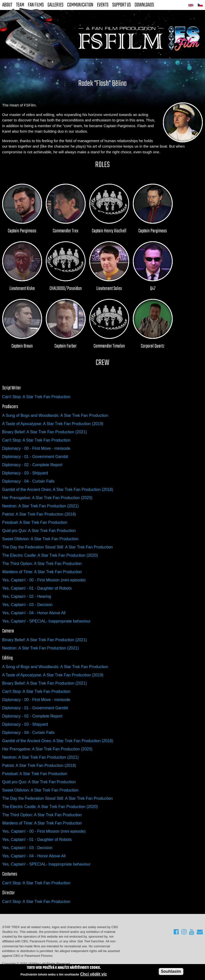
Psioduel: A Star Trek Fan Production (35, 522)
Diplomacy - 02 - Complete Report (32, 465)
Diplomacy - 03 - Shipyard (25, 473)
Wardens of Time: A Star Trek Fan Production (42, 572)
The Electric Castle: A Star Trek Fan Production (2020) (50, 555)
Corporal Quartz (153, 346)
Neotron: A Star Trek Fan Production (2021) (41, 506)
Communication (80, 5)
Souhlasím (171, 972)
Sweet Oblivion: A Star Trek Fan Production (40, 539)
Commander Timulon (109, 346)
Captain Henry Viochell (109, 231)
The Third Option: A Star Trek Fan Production (42, 564)
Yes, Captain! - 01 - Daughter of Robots (37, 588)
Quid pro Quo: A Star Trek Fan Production (39, 531)
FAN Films (36, 5)
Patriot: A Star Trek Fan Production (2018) (39, 514)
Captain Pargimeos (22, 231)
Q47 (153, 289)
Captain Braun (22, 346)
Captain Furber (66, 346)
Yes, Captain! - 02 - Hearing (27, 596)
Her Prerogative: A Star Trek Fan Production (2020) (47, 498)
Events (103, 5)
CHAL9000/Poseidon (66, 289)
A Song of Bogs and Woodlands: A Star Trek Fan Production (55, 415)
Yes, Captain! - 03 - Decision (27, 605)
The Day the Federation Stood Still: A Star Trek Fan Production (58, 547)
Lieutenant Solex (109, 289)
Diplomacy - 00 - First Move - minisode (36, 448)
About (7, 5)
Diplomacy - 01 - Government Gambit (35, 457)
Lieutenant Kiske (22, 289)
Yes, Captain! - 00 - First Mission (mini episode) (44, 580)
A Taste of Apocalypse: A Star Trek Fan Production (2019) (53, 424)
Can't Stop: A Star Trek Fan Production (36, 397)
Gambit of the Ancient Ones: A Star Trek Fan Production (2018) (58, 490)
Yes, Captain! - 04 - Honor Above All (34, 613)
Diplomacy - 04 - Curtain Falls (28, 481)
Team (20, 5)
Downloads (144, 5)
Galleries (55, 5)
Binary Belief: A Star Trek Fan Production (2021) (45, 432)
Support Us (122, 5)
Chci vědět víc (94, 974)
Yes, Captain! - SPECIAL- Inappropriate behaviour (46, 621)
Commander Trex (66, 231)
